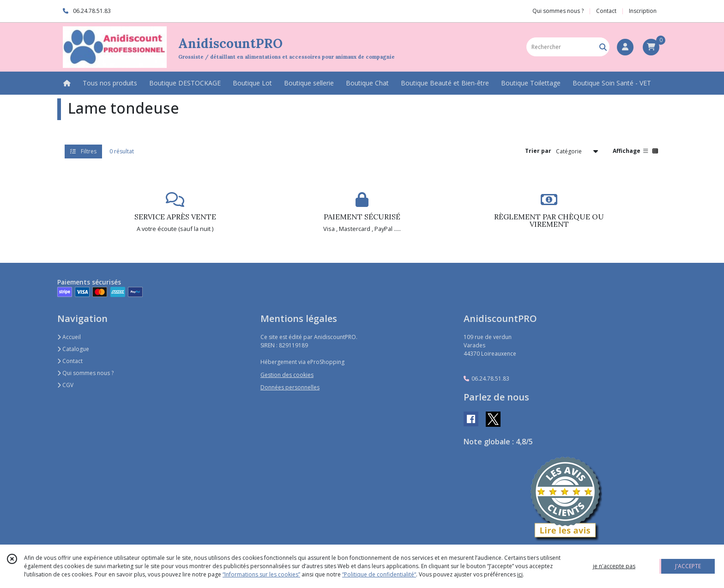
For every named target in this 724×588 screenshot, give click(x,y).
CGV (65, 385)
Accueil (69, 337)
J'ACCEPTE (688, 566)
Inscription (643, 11)
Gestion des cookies (287, 375)
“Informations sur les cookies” (261, 574)
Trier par (538, 151)
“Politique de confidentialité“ (379, 574)
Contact (606, 11)
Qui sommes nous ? (85, 373)
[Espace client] (625, 47)
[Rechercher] (603, 47)
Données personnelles (290, 387)
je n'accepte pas (614, 566)
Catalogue (73, 349)
